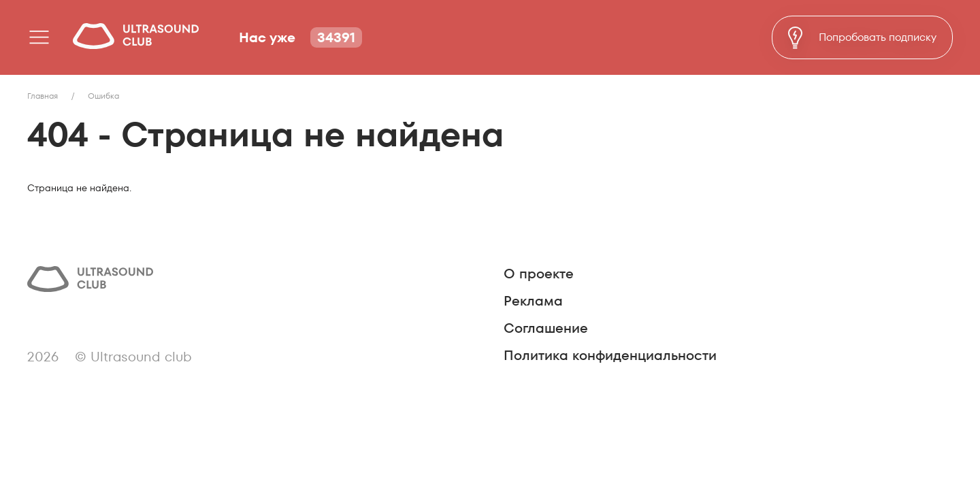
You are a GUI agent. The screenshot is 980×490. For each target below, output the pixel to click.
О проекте (539, 274)
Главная (43, 96)
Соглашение (546, 328)
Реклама (533, 301)
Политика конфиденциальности (610, 355)
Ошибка (103, 96)
